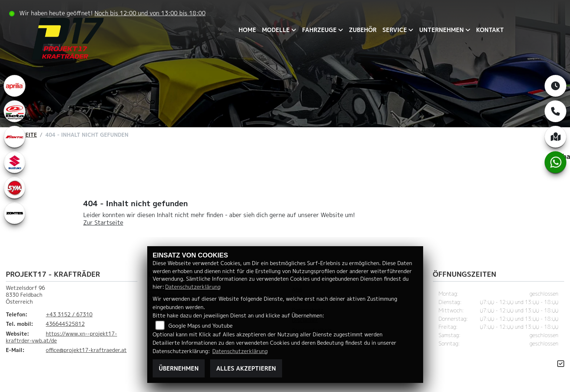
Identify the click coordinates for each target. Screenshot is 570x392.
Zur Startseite (103, 223)
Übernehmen (179, 368)
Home (247, 30)
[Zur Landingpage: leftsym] (15, 188)
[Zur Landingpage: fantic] (15, 137)
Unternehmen (441, 30)
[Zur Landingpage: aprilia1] (15, 86)
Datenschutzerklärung (193, 287)
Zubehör (363, 30)
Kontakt (490, 30)
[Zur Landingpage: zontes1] (15, 213)
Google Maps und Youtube (200, 326)
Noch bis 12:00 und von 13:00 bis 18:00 (150, 13)
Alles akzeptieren (246, 368)
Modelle (276, 30)
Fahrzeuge (319, 30)
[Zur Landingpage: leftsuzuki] (15, 162)
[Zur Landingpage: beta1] (15, 111)
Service (395, 30)
